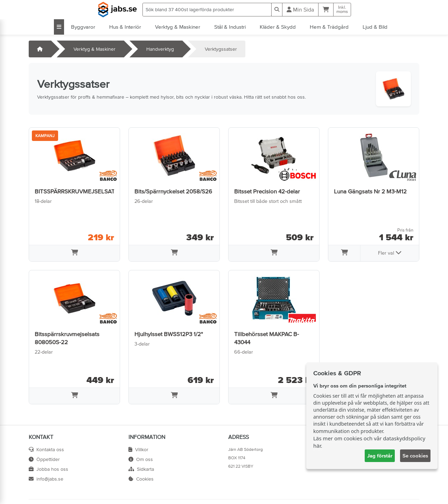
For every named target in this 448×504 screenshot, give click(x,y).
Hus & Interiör (125, 27)
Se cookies (415, 456)
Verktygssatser (221, 49)
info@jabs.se (46, 479)
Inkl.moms (342, 9)
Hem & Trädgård (329, 27)
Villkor (138, 449)
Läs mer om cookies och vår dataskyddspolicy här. (369, 442)
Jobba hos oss (48, 469)
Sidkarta (141, 469)
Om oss (141, 459)
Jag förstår (380, 456)
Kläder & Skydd (278, 27)
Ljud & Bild (375, 27)
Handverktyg (160, 49)
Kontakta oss (46, 449)
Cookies (141, 479)
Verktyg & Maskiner (178, 27)
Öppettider (44, 459)
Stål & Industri (230, 27)
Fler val (390, 253)
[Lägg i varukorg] (74, 253)
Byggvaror (83, 27)
